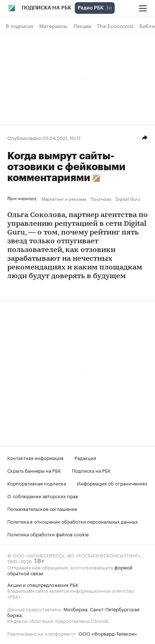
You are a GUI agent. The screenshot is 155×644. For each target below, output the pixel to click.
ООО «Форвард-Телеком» (108, 633)
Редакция (85, 457)
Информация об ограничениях (112, 483)
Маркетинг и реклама (64, 199)
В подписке (20, 26)
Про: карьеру (23, 199)
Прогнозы (101, 199)
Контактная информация (35, 457)
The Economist (115, 26)
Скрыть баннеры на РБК (34, 470)
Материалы (53, 26)
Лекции (82, 26)
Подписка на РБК (91, 470)
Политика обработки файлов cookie (48, 534)
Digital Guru (128, 199)
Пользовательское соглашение (42, 508)
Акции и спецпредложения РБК (43, 584)
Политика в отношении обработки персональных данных (73, 521)
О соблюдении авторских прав (43, 496)
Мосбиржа (76, 609)
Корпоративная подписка (37, 483)
